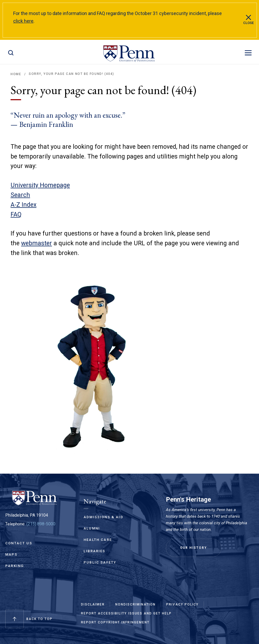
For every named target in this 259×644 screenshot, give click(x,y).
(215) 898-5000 (41, 524)
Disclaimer (93, 604)
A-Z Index (23, 205)
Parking (15, 566)
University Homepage (40, 185)
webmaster (37, 243)
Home (16, 74)
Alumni (92, 528)
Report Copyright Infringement (115, 622)
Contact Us (19, 543)
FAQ (16, 215)
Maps (11, 554)
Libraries (95, 551)
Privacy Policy (182, 604)
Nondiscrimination (135, 604)
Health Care (98, 540)
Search (20, 195)
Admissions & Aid (104, 517)
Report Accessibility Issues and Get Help (126, 613)
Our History (194, 548)
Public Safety (100, 562)
